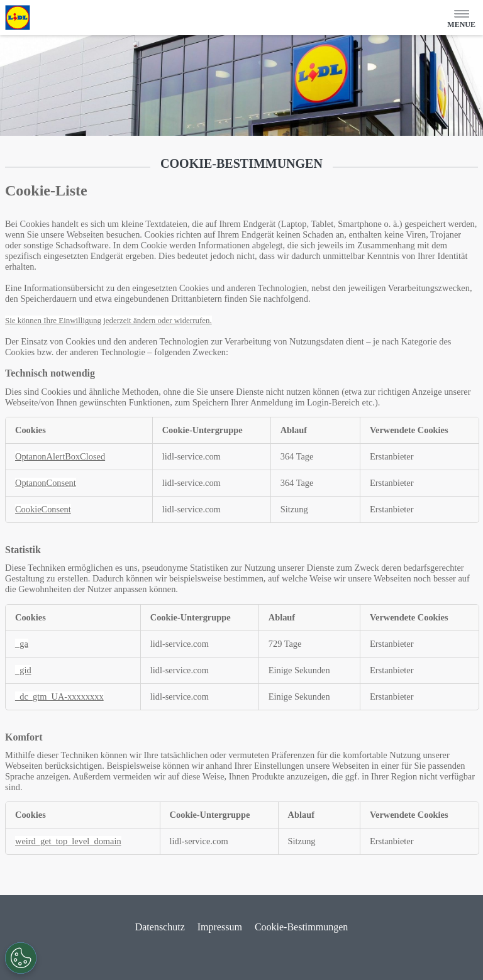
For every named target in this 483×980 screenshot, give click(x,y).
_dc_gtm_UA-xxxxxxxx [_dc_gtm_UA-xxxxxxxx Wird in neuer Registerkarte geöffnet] (59, 696)
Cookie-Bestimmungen (301, 927)
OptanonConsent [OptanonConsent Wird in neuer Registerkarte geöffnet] (46, 483)
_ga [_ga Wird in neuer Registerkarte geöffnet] (22, 644)
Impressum (220, 927)
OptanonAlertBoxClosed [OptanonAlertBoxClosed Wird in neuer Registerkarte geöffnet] (60, 456)
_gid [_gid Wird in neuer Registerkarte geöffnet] (23, 670)
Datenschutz (160, 927)
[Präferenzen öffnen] (21, 958)
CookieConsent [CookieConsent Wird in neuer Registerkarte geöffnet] (43, 509)
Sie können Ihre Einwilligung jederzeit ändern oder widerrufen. (108, 320)
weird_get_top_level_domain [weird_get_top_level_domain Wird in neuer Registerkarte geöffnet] (68, 841)
